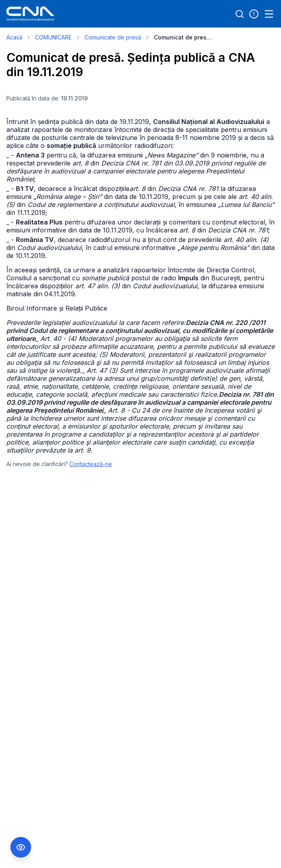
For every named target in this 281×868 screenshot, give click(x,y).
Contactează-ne (91, 464)
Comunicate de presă (113, 37)
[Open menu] (269, 14)
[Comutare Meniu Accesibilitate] (21, 847)
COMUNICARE (53, 37)
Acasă (14, 37)
